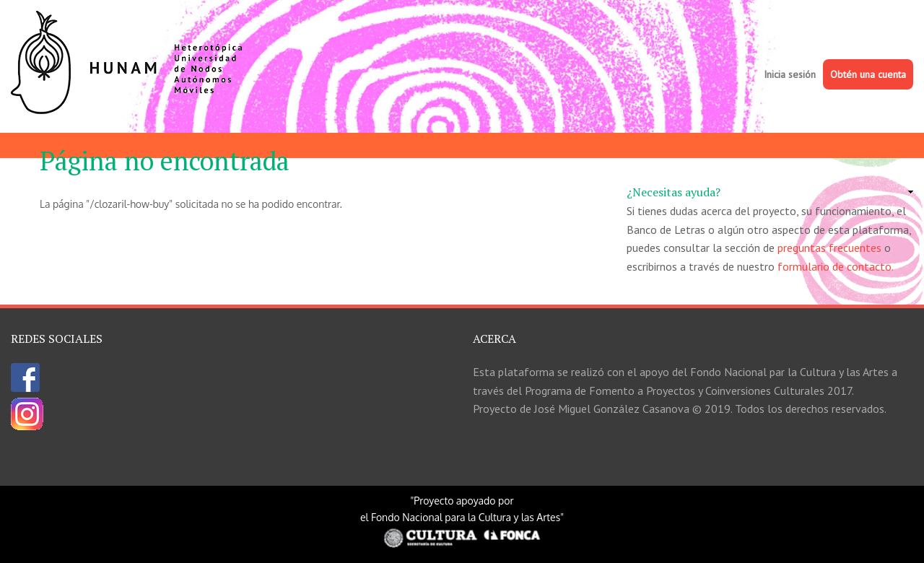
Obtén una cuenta (868, 74)
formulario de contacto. (836, 266)
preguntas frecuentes (829, 248)
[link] (770, 193)
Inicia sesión (790, 74)
